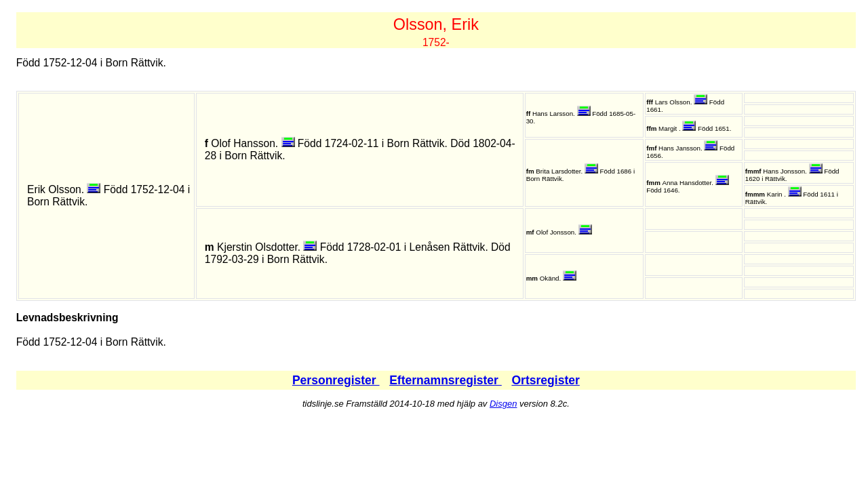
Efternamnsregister (446, 380)
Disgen (503, 404)
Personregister (336, 380)
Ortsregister (545, 380)
